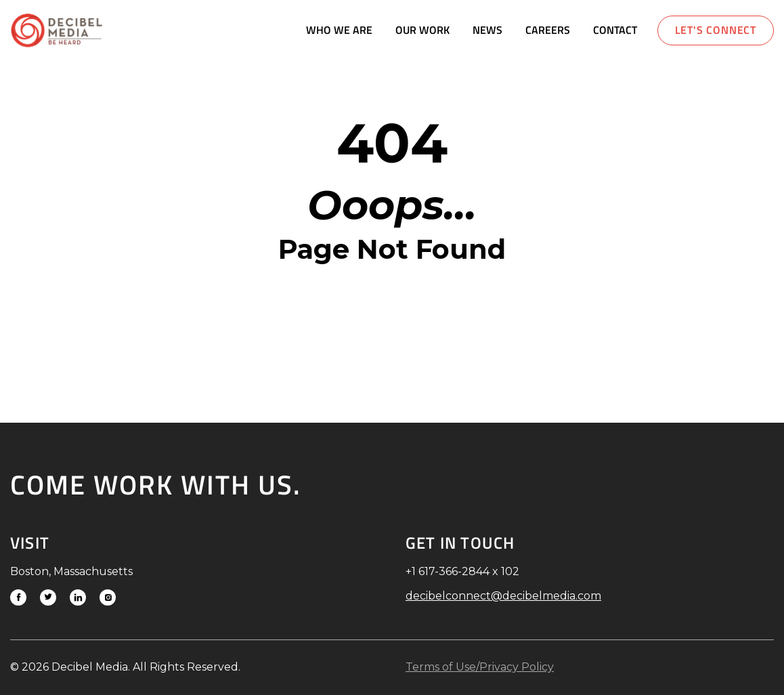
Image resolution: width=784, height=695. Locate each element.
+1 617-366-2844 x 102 (462, 571)
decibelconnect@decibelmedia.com (503, 596)
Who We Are (339, 30)
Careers (548, 30)
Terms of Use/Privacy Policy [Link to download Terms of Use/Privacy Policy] (480, 667)
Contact (615, 30)
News (487, 30)
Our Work (422, 30)
